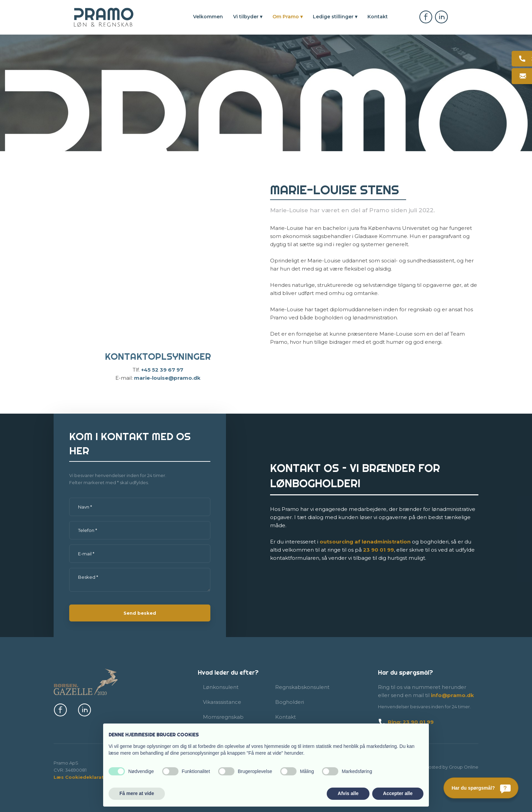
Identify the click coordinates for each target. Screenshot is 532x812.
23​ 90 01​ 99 (378, 550)
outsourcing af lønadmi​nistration (365, 542)
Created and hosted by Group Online (438, 767)
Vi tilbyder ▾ (248, 17)
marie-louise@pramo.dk (167, 378)
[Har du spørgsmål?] (481, 788)
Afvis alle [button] (348, 793)
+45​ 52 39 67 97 (162, 370)
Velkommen (208, 17)
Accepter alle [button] (398, 793)
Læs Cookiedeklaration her (87, 777)
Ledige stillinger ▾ (335, 17)
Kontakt (378, 17)
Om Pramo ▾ (288, 17)
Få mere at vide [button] (137, 793)
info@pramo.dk (452, 695)
